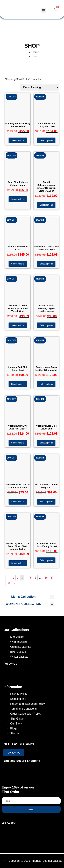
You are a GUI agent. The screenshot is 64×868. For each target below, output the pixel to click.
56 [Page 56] (46, 578)
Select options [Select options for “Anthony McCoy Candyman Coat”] (46, 140)
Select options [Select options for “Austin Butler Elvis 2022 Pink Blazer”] (18, 443)
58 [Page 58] (8, 583)
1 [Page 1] (13, 578)
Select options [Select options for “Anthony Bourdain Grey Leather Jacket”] (18, 140)
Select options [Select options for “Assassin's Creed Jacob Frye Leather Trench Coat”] (18, 325)
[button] (44, 10)
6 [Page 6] (35, 578)
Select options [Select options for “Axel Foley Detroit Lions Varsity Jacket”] (46, 560)
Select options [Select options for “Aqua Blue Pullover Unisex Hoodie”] (18, 199)
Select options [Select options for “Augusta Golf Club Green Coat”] (18, 384)
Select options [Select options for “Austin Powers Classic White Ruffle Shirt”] (18, 502)
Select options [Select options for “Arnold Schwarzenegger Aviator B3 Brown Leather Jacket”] (46, 205)
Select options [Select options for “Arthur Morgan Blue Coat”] (18, 264)
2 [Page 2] (18, 578)
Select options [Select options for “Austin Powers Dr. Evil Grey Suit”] (46, 502)
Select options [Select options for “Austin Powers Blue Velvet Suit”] (46, 443)
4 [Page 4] (27, 578)
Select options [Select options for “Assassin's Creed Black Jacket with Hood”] (46, 264)
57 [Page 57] (52, 578)
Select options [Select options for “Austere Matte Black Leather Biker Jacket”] (46, 384)
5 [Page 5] (31, 578)
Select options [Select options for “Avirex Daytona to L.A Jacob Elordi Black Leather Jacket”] (18, 563)
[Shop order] (39, 87)
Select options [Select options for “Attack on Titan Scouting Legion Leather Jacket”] (46, 325)
